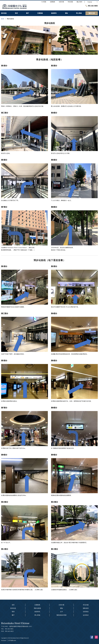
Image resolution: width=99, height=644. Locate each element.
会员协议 (86, 615)
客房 (13, 612)
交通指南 (37, 605)
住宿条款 (86, 612)
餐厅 (13, 615)
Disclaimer (4, 641)
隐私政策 (86, 608)
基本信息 (13, 608)
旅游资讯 (37, 612)
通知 (62, 608)
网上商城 (37, 615)
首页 (13, 605)
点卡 (62, 612)
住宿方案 (62, 605)
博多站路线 (37, 608)
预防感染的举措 (62, 615)
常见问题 (86, 605)
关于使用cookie (12, 641)
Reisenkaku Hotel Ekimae (15, 623)
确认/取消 (79, 2)
